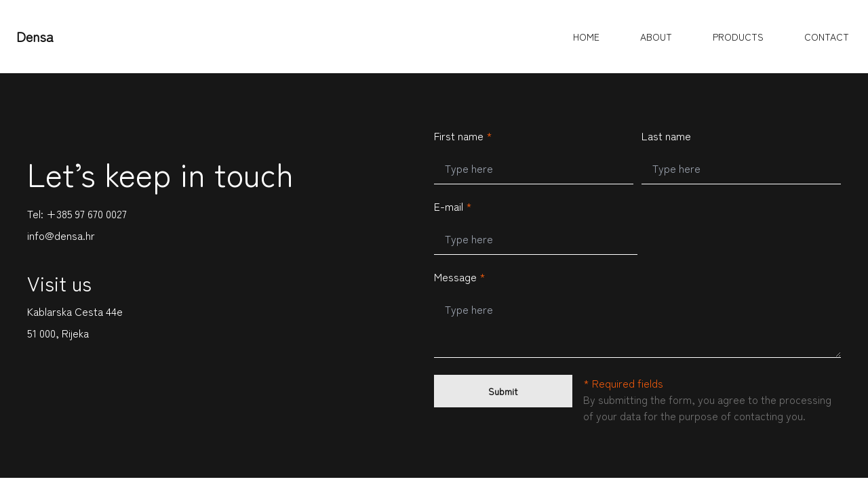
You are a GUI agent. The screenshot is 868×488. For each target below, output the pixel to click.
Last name (666, 136)
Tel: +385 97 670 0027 (77, 213)
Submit (503, 391)
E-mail (453, 206)
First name (463, 136)
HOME (586, 37)
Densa (35, 36)
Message (460, 277)
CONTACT (827, 37)
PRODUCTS (738, 37)
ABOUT (656, 37)
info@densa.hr (61, 235)
